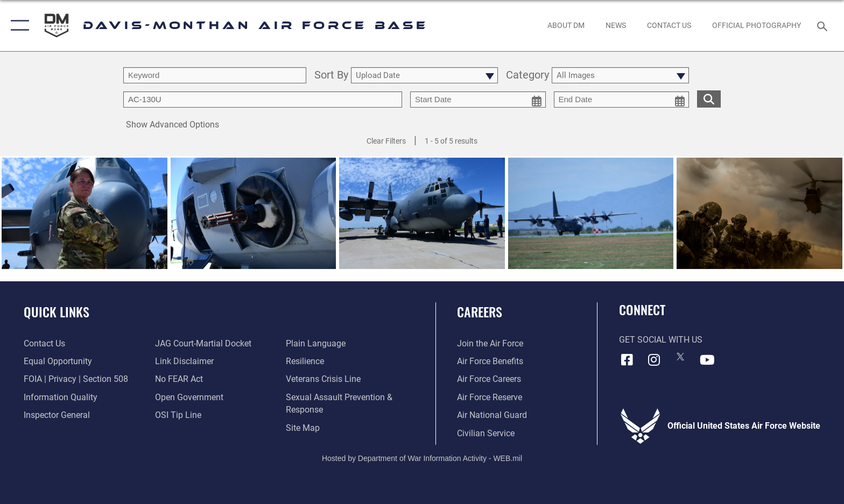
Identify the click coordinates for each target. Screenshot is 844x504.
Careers (480, 312)
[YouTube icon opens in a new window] (707, 360)
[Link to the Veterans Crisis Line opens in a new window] (323, 379)
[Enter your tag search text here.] (263, 100)
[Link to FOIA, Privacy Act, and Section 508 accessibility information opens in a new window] (76, 379)
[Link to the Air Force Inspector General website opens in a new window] (57, 415)
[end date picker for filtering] (622, 100)
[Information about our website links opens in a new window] (184, 361)
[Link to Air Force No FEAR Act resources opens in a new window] (179, 379)
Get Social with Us (661, 340)
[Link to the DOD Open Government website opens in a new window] (189, 397)
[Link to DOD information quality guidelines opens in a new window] (61, 397)
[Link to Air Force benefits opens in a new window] (490, 361)
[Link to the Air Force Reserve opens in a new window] (490, 397)
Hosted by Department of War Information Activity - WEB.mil (422, 458)
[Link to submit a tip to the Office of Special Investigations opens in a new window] (178, 415)
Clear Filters (386, 141)
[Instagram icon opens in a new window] (653, 360)
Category (527, 76)
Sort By (331, 76)
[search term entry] (215, 75)
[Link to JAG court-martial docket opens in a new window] (203, 343)
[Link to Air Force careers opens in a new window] (489, 379)
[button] (17, 26)
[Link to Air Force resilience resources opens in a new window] (305, 361)
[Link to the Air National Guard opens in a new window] (492, 415)
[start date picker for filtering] (478, 100)
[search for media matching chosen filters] (709, 99)
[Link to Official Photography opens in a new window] (757, 25)
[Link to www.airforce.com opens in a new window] (490, 343)
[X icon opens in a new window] (680, 357)
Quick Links (57, 312)
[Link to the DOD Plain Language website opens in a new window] (316, 343)
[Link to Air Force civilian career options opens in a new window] (486, 433)
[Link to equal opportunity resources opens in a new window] (58, 361)
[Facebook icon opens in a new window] (627, 360)
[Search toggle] (824, 26)
